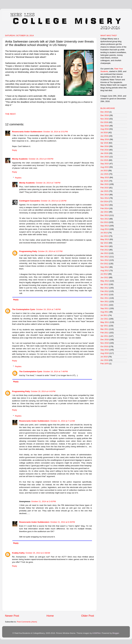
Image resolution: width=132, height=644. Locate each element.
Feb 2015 (105, 188)
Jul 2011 (104, 315)
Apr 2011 (104, 326)
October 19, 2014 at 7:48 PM (48, 309)
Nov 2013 (105, 219)
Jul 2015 (104, 171)
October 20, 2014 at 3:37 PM (50, 251)
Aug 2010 (105, 353)
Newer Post (12, 616)
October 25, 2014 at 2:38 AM (38, 553)
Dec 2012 (105, 257)
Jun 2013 (104, 236)
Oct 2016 (104, 122)
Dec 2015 (105, 157)
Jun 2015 (104, 174)
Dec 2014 (105, 195)
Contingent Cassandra (30, 201)
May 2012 (105, 281)
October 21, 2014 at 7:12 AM (63, 421)
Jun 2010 (104, 360)
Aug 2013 (105, 229)
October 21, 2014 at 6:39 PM (63, 522)
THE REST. (11, 114)
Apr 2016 (104, 143)
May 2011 (105, 322)
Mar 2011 (105, 329)
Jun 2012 (104, 277)
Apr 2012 (104, 284)
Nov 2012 (105, 260)
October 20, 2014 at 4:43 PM (43, 391)
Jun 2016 (104, 136)
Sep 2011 (105, 308)
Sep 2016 (105, 126)
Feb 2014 (105, 208)
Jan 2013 (104, 253)
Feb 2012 (105, 291)
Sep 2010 (105, 350)
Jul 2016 (104, 132)
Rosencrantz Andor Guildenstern (27, 132)
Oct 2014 (104, 201)
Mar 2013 (105, 246)
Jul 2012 (104, 274)
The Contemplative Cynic (24, 309)
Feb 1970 (105, 364)
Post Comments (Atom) (27, 622)
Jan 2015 (104, 191)
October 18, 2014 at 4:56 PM (41, 159)
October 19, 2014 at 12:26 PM (54, 201)
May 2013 (105, 239)
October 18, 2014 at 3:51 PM (55, 132)
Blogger (116, 633)
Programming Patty (28, 251)
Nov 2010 (105, 343)
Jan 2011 (104, 336)
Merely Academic (20, 159)
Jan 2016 (104, 153)
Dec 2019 (105, 112)
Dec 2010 (105, 340)
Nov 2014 (105, 198)
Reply (15, 150)
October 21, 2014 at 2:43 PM (44, 501)
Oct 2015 (104, 160)
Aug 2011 (105, 312)
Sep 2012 (105, 267)
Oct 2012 (104, 264)
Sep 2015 (105, 164)
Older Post (88, 616)
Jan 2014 (104, 212)
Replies (18, 178)
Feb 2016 (105, 150)
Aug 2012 (105, 270)
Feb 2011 (105, 333)
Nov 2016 (105, 119)
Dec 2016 (105, 115)
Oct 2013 (104, 222)
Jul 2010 (104, 357)
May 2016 (105, 139)
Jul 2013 (104, 233)
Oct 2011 (104, 305)
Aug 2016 (105, 129)
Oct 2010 (104, 346)
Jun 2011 (104, 319)
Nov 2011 (105, 301)
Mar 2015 (105, 184)
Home (50, 616)
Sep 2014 (105, 205)
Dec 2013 (105, 215)
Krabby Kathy (18, 553)
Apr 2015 (104, 181)
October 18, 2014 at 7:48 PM (48, 183)
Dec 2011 (105, 298)
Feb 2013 (105, 250)
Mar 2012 (105, 288)
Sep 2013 (105, 226)
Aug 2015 (105, 167)
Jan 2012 (104, 295)
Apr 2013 (104, 243)
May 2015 (105, 177)
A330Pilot (96, 633)
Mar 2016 (105, 146)
